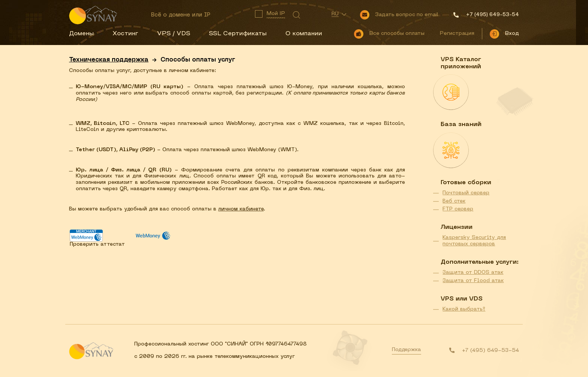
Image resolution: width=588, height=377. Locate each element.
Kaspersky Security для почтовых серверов (474, 241)
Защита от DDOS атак (473, 273)
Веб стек (454, 201)
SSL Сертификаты (238, 34)
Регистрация (457, 34)
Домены (81, 34)
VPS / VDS (174, 34)
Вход (512, 34)
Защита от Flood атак (473, 281)
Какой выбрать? (464, 309)
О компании (304, 34)
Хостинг (125, 34)
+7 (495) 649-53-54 (490, 351)
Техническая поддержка (109, 60)
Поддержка (406, 350)
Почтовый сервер (466, 193)
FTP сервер (458, 209)
